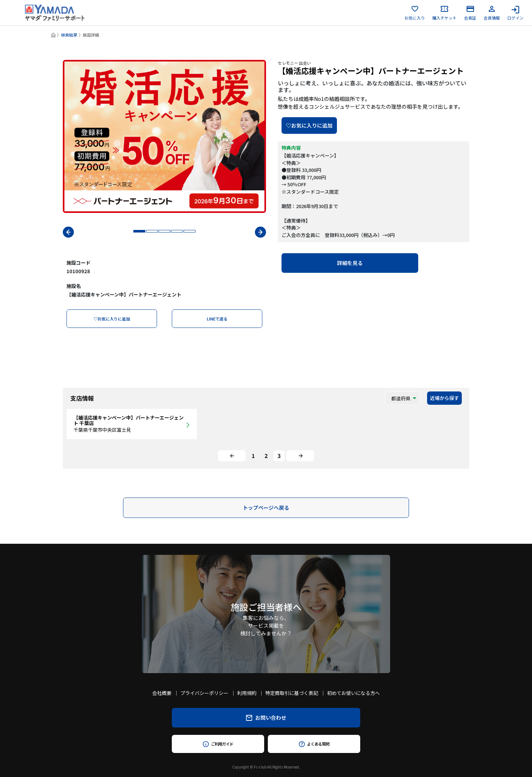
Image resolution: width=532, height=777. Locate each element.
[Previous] (232, 456)
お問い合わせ (266, 717)
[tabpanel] (164, 136)
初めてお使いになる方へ (353, 693)
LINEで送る (217, 319)
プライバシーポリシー (204, 693)
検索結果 (69, 35)
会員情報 (492, 13)
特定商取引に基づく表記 (292, 693)
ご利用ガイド (218, 744)
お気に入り (415, 13)
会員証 (470, 13)
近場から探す (444, 398)
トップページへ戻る (266, 508)
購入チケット (444, 13)
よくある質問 (314, 744)
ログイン (515, 13)
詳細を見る (350, 263)
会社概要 (162, 693)
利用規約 (247, 693)
